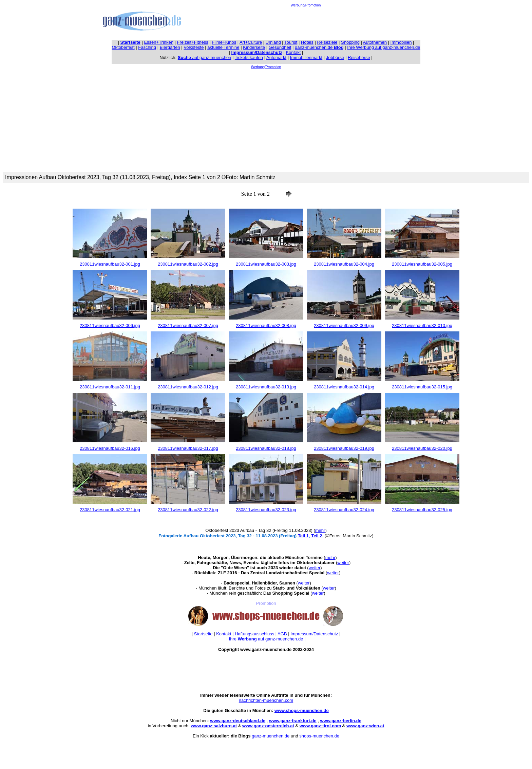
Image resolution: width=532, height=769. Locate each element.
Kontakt (293, 52)
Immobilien (401, 42)
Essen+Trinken (159, 42)
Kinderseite (254, 47)
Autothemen (375, 42)
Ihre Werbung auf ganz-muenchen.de (384, 47)
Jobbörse (335, 57)
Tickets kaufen (249, 57)
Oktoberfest (123, 47)
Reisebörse (359, 57)
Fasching (147, 47)
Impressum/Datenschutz (314, 634)
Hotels (307, 42)
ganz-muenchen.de (319, 47)
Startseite (203, 634)
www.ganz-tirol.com (320, 726)
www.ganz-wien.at (365, 726)
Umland (273, 42)
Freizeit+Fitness (193, 42)
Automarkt (276, 57)
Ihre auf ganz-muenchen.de (266, 639)
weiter (343, 563)
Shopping (350, 42)
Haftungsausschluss (254, 634)
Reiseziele (327, 42)
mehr (320, 530)
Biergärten (170, 47)
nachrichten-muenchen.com (266, 700)
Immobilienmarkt (306, 57)
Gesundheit (280, 47)
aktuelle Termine (223, 47)
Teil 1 (303, 536)
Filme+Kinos (224, 42)
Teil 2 (317, 536)
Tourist (291, 42)
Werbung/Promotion (306, 5)
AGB (282, 634)
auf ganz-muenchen (205, 57)
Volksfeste (194, 47)
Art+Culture (251, 42)
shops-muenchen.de (319, 736)
